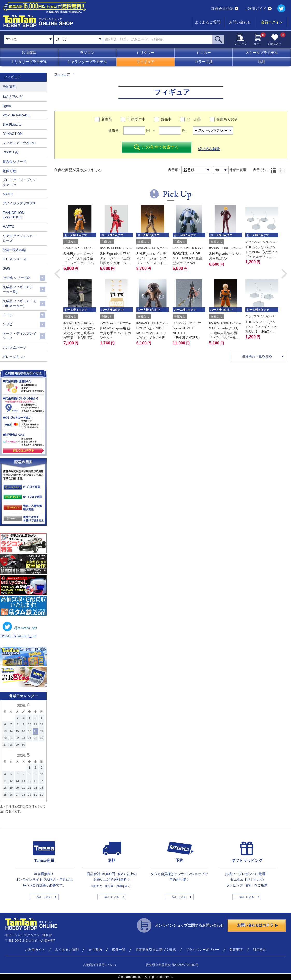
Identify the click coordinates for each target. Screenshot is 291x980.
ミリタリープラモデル (29, 62)
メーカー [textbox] (63, 39)
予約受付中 (136, 119)
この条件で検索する (157, 147)
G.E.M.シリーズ (15, 259)
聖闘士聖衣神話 (14, 250)
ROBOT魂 (10, 152)
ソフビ (8, 324)
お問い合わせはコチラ (258, 925)
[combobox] (78, 39)
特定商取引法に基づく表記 (156, 950)
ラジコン (87, 53)
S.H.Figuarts (12, 125)
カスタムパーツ (14, 347)
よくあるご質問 (208, 22)
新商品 (107, 119)
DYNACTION (13, 134)
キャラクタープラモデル (87, 62)
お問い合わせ (240, 22)
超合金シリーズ (14, 162)
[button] (57, 274)
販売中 (166, 119)
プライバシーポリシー (203, 950)
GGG (6, 268)
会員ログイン (272, 22)
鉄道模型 (29, 53)
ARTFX (8, 194)
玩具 (262, 62)
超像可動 (9, 171)
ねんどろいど (13, 97)
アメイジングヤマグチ (19, 203)
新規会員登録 (225, 9)
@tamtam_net (20, 626)
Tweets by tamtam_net (18, 636)
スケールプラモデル (262, 53)
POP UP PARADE (16, 115)
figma (7, 106)
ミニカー (204, 53)
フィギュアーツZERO (19, 143)
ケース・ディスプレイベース (19, 336)
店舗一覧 (119, 950)
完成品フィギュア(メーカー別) (18, 289)
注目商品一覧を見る (257, 356)
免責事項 (236, 950)
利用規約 (260, 950)
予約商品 (9, 87)
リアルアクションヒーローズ (19, 238)
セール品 (194, 119)
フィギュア (145, 62)
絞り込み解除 (209, 149)
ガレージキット (14, 357)
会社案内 (95, 950)
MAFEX (8, 227)
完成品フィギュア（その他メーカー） (19, 303)
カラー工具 (204, 62)
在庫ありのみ (227, 119)
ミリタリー (145, 53)
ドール (8, 315)
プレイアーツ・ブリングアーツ (19, 182)
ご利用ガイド (258, 9)
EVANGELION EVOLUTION (13, 215)
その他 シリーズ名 (17, 278)
